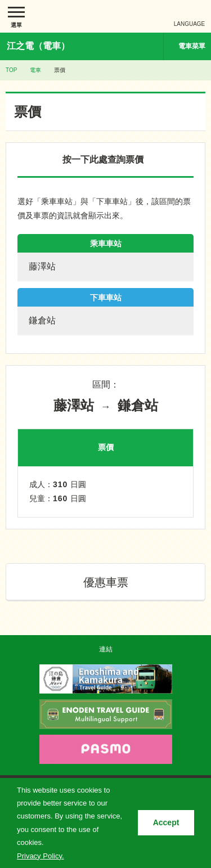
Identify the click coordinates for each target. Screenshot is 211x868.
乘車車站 (106, 244)
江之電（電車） (38, 46)
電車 (35, 70)
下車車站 (106, 298)
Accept (166, 822)
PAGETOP (181, 632)
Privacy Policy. (41, 856)
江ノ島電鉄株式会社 (106, 16)
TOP (11, 70)
